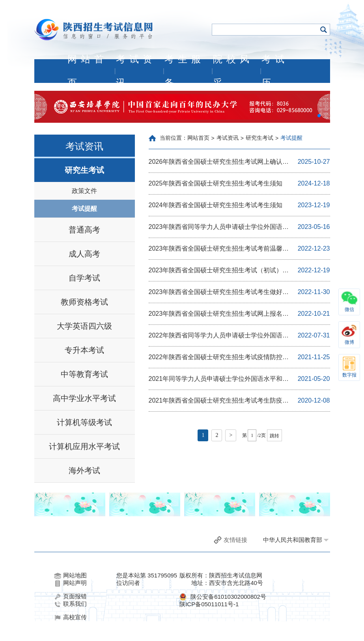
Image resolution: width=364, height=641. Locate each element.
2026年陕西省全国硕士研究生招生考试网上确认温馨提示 (219, 162)
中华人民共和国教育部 (293, 540)
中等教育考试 (84, 374)
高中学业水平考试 (84, 398)
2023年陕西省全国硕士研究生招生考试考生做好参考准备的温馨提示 (219, 292)
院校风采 (233, 71)
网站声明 (70, 583)
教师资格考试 (84, 302)
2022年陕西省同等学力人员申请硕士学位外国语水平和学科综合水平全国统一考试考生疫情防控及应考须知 (221, 336)
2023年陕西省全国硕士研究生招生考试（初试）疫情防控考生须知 (219, 271)
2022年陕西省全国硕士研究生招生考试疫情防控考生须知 (219, 358)
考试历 (275, 71)
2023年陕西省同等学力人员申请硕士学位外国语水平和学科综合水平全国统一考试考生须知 (219, 227)
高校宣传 (70, 617)
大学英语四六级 (84, 326)
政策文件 (84, 191)
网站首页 (88, 71)
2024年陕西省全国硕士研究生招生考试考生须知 (216, 205)
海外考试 (84, 470)
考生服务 (185, 71)
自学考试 (84, 278)
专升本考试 (84, 350)
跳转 (274, 436)
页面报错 (70, 596)
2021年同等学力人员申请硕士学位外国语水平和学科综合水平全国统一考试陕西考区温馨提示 (219, 379)
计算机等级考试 (84, 422)
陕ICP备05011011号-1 (209, 604)
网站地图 (70, 575)
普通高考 (84, 230)
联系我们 (70, 604)
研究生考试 (84, 170)
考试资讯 (136, 71)
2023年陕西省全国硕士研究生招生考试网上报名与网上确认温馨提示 (219, 314)
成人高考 (84, 254)
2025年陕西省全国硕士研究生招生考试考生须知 (216, 183)
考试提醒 (84, 209)
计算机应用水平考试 (84, 446)
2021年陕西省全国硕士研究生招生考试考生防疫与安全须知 (219, 401)
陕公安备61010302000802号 (228, 597)
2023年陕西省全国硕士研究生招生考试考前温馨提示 (219, 249)
